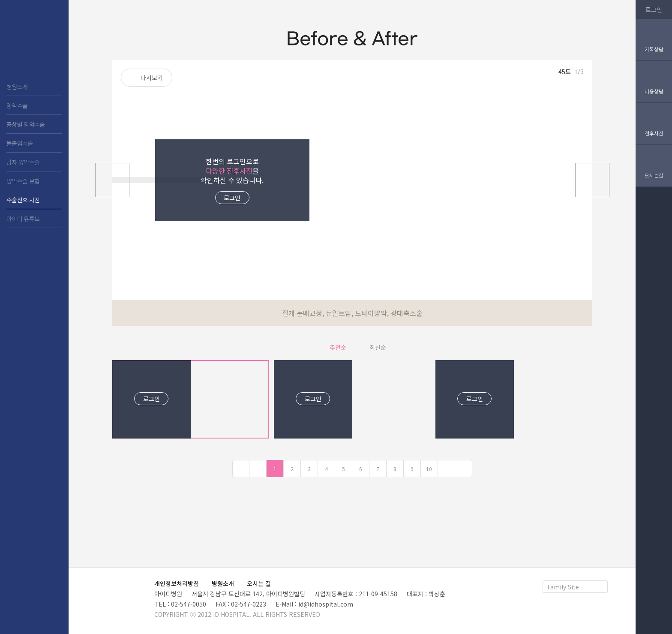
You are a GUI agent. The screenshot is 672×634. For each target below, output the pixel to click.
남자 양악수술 (23, 162)
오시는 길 (259, 583)
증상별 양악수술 (25, 124)
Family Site (563, 587)
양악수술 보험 (23, 181)
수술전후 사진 (23, 200)
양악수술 (17, 105)
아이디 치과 (34, 43)
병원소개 (17, 87)
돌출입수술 (20, 143)
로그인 (232, 198)
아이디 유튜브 (23, 219)
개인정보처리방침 (177, 583)
